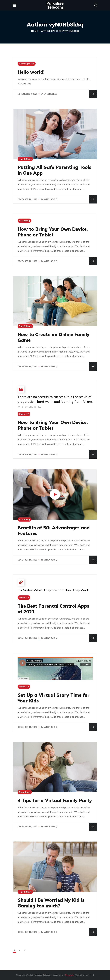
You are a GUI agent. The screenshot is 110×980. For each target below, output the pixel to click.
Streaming (24, 221)
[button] (96, 5)
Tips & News (25, 159)
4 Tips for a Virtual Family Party (55, 800)
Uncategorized (27, 64)
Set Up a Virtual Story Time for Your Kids (53, 698)
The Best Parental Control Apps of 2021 (53, 609)
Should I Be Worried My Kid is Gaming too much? (51, 903)
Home (34, 31)
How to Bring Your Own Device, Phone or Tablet (53, 232)
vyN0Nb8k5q (51, 94)
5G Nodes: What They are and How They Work (53, 590)
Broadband (25, 792)
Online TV (24, 414)
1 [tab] (55, 319)
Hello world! (31, 72)
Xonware (69, 975)
